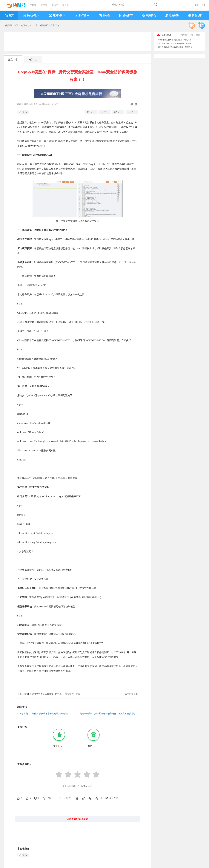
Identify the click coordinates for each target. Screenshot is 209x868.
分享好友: (68, 798)
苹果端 (55, 5)
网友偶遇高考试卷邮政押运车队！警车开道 (175, 47)
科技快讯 (31, 15)
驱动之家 (195, 15)
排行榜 (82, 15)
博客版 (66, 5)
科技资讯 (44, 25)
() (57, 104)
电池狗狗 (172, 15)
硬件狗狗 (149, 15)
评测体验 (57, 15)
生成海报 (114, 798)
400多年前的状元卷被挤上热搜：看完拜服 (175, 40)
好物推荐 (126, 15)
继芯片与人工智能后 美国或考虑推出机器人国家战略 (44, 714)
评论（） (33, 60)
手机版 (33, 5)
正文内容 (13, 60)
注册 (203, 5)
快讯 (22, 112)
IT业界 (35, 25)
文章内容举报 (131, 694)
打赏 (49, 798)
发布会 (104, 15)
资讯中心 (25, 25)
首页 (9, 15)
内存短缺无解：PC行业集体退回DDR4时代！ (176, 43)
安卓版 (44, 5)
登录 (197, 5)
